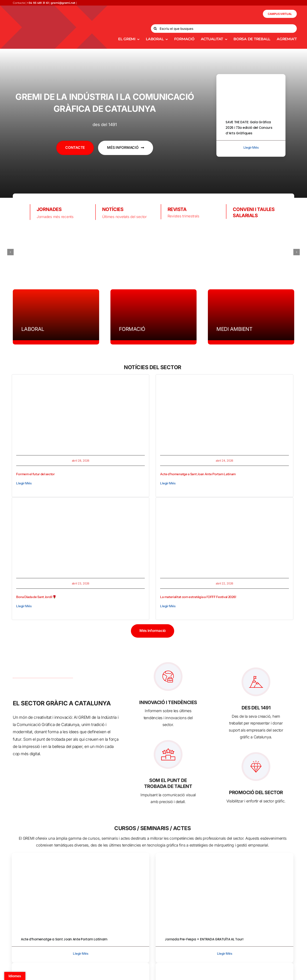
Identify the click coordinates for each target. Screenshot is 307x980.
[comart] (273, 252)
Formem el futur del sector (35, 474)
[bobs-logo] (94, 252)
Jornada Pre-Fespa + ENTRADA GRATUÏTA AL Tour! (204, 939)
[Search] (155, 29)
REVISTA (177, 209)
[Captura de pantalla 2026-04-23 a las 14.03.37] (80, 503)
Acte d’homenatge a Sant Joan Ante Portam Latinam (198, 474)
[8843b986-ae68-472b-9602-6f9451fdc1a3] (224, 855)
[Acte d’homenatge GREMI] (224, 380)
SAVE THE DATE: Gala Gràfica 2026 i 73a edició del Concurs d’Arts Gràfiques (249, 128)
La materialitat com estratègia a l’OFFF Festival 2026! (198, 597)
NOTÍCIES (113, 209)
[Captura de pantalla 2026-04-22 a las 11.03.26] (224, 503)
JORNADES (49, 209)
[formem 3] (80, 380)
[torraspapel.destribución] (153, 252)
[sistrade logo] (213, 252)
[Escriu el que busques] (224, 29)
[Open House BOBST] (224, 964)
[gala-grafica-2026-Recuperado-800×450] (251, 76)
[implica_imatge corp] (80, 964)
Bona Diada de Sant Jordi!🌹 (36, 597)
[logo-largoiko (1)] (34, 252)
